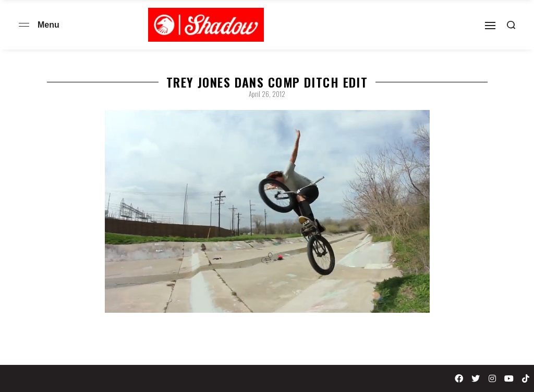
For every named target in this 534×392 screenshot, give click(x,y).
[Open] (490, 26)
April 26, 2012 (267, 94)
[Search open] (511, 25)
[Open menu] (24, 25)
